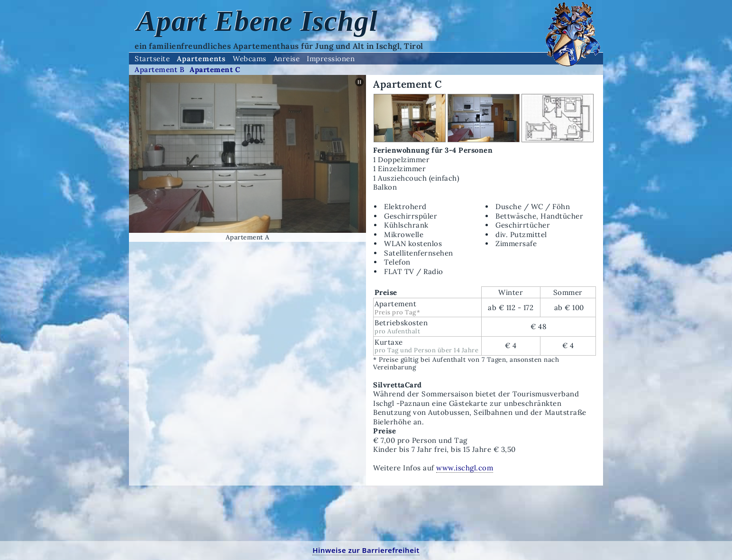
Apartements (201, 59)
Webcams (250, 59)
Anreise (287, 59)
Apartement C (215, 69)
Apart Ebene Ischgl (257, 21)
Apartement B (160, 69)
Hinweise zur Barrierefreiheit (366, 550)
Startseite (152, 59)
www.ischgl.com (465, 468)
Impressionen (331, 59)
